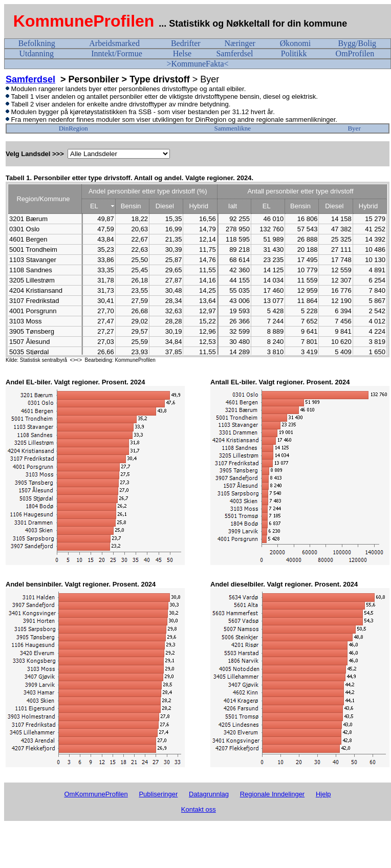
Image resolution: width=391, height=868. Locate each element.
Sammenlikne (233, 128)
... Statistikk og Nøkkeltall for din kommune (254, 24)
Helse (182, 53)
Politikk (294, 53)
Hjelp (323, 794)
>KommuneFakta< (197, 64)
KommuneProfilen (84, 21)
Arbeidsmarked (114, 43)
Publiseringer (158, 794)
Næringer (240, 43)
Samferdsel (234, 53)
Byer (354, 128)
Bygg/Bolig (357, 43)
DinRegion (73, 128)
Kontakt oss (199, 809)
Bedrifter (186, 43)
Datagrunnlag (209, 794)
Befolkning (37, 43)
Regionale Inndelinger (272, 794)
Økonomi (295, 43)
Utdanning (36, 53)
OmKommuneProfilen (96, 794)
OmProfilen (355, 53)
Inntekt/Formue (117, 53)
